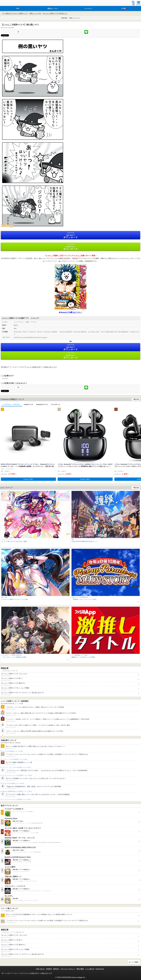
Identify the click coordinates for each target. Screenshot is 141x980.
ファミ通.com (90, 969)
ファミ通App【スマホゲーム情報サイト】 (15, 13)
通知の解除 (80, 969)
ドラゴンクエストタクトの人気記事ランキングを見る (16, 799)
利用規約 (49, 969)
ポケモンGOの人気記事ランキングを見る (13, 783)
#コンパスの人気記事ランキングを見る (13, 751)
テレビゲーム (56, 404)
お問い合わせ (40, 969)
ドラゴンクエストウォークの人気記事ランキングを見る (17, 775)
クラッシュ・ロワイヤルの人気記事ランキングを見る (16, 767)
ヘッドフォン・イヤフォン (11, 404)
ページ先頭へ (135, 962)
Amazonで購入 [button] (28, 479)
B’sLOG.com (100, 969)
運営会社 (56, 969)
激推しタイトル (74, 18)
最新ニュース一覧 (35, 13)
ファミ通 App (8, 3)
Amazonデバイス (42, 404)
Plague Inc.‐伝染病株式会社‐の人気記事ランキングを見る (17, 791)
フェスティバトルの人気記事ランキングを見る (15, 759)
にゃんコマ (5, 378)
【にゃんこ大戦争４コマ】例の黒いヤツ (55, 13)
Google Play (70, 247)
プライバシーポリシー (68, 969)
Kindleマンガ (28, 404)
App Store (70, 235)
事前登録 (64, 18)
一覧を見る (136, 399)
